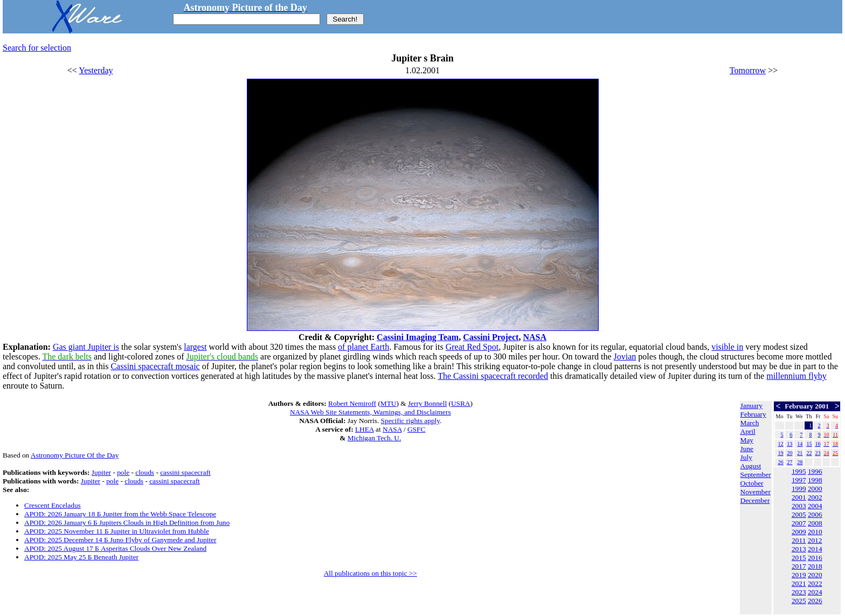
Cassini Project (491, 337)
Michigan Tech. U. (375, 438)
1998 (815, 480)
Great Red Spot (472, 347)
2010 (815, 532)
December (755, 500)
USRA (461, 403)
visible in (727, 347)
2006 (815, 514)
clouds (145, 472)
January (752, 406)
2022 (815, 583)
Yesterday (96, 70)
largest (195, 347)
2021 (799, 583)
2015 (799, 558)
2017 (799, 566)
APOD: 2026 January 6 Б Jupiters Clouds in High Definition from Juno (127, 522)
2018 (815, 566)
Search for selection (37, 48)
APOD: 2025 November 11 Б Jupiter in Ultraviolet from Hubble (117, 531)
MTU (389, 403)
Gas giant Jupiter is (86, 347)
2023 (799, 592)
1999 (799, 489)
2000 (815, 489)
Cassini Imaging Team (418, 337)
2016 (815, 558)
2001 (799, 497)
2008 (815, 523)
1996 (815, 471)
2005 (799, 514)
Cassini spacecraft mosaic (155, 366)
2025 (799, 601)
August (751, 466)
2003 (799, 506)
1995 (799, 471)
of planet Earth (363, 347)
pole (123, 472)
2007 (799, 523)
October (752, 483)
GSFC (416, 429)
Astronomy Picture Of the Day (75, 455)
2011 (799, 540)
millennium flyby (796, 376)
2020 (815, 575)
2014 (815, 549)
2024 (815, 592)
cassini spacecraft (185, 472)
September (756, 475)
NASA (535, 337)
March (750, 423)
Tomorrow (748, 70)
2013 (799, 549)
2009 (799, 532)
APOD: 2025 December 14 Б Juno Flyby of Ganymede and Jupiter (120, 540)
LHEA (365, 429)
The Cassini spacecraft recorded (493, 376)
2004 (815, 506)
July (746, 457)
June (747, 449)
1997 (799, 480)
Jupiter (101, 472)
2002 (815, 497)
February (753, 414)
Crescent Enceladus (53, 505)
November (756, 492)
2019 (799, 575)
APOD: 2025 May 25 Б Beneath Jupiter (81, 557)
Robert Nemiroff (352, 403)
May (747, 440)
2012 (815, 540)
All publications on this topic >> (370, 573)
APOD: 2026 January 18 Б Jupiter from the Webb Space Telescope (120, 514)
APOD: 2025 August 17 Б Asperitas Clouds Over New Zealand (115, 548)
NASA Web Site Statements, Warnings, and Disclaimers (370, 412)
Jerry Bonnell (427, 403)
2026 (815, 601)
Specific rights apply (410, 421)
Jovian (625, 357)
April (748, 431)
